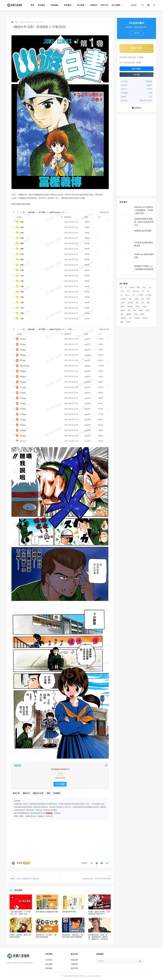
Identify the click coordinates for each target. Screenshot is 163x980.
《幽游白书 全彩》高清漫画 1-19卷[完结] (39, 816)
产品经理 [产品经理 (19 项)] (140, 295)
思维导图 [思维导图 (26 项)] (130, 303)
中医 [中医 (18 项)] (134, 295)
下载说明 (74, 964)
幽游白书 (26, 793)
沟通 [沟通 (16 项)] (129, 310)
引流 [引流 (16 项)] (143, 299)
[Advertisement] (60, 840)
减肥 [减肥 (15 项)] (130, 299)
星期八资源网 (19, 816)
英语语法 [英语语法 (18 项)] (145, 318)
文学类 (23, 22)
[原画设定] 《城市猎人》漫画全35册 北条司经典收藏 (72, 936)
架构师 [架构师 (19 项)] (123, 310)
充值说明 (74, 960)
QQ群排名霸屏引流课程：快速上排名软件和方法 (144, 222)
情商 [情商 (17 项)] (137, 303)
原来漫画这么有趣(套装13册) (47, 912)
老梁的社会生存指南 (143, 231)
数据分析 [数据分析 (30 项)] (130, 306)
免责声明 (74, 968)
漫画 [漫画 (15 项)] (134, 310)
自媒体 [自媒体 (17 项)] (142, 314)
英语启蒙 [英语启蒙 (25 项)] (137, 318)
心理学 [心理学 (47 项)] (123, 303)
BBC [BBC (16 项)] (138, 287)
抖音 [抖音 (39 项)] (143, 303)
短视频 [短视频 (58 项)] (141, 310)
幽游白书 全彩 (38, 793)
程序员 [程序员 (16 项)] (148, 310)
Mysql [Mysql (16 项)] (122, 291)
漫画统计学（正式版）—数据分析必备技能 (46, 936)
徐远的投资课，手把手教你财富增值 (96, 878)
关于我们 (49, 960)
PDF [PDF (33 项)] (128, 291)
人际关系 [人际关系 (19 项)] (123, 299)
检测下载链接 (137, 69)
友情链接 (49, 968)
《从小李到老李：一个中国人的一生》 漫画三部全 (20, 913)
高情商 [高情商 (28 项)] (128, 322)
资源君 (15, 22)
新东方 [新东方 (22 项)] (138, 306)
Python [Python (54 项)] (127, 295)
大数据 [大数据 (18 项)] (136, 299)
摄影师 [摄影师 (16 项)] (123, 306)
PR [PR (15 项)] (148, 291)
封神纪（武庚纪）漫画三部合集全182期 (20, 936)
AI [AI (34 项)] (126, 287)
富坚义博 (16, 793)
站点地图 (49, 964)
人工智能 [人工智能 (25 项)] (149, 295)
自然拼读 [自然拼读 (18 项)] (123, 318)
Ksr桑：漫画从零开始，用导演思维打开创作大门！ (99, 913)
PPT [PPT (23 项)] (143, 291)
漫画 (48, 793)
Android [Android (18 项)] (132, 287)
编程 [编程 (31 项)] (122, 314)
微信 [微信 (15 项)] (148, 299)
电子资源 (31, 22)
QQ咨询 (137, 108)
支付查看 (60, 784)
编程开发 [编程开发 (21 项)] (129, 314)
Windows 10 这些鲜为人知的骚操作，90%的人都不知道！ (144, 210)
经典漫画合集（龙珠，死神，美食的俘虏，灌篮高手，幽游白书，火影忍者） (99, 937)
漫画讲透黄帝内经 (69, 912)
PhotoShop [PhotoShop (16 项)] (136, 291)
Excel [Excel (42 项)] (144, 287)
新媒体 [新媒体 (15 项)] (145, 306)
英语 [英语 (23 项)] (130, 318)
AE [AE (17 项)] (122, 287)
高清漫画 (57, 793)
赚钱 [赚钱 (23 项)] (122, 322)
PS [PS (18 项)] (121, 295)
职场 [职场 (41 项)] (136, 314)
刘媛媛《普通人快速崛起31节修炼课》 (25, 878)
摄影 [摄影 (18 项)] (148, 303)
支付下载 (137, 75)
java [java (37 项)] (150, 287)
